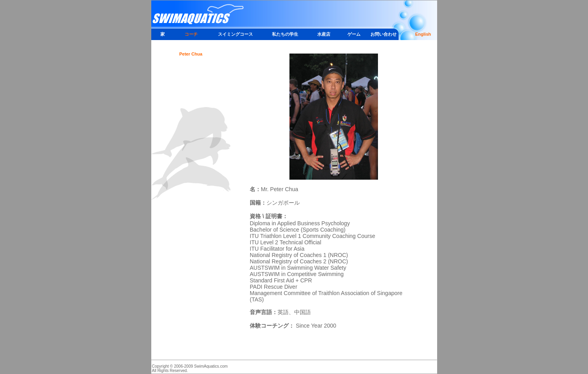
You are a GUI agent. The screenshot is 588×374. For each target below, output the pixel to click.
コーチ (191, 34)
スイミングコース (235, 34)
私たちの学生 (285, 34)
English (423, 34)
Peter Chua (191, 54)
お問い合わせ (384, 34)
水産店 (324, 34)
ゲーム (354, 34)
